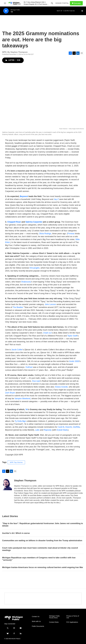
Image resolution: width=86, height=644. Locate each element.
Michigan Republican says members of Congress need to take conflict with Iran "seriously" (39, 559)
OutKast (29, 367)
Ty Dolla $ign (20, 421)
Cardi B (61, 427)
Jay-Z (56, 199)
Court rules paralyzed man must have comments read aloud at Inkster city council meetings (40, 549)
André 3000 (74, 361)
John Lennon (50, 304)
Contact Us (36, 617)
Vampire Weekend (23, 399)
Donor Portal (62, 3)
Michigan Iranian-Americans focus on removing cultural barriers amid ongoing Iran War (43, 567)
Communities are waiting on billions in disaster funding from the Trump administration (42, 541)
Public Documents (38, 626)
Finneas (71, 234)
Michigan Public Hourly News (54, 617)
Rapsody (48, 430)
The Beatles (18, 307)
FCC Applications (72, 622)
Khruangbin (35, 268)
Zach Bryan (10, 393)
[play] (6, 11)
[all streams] (83, 11)
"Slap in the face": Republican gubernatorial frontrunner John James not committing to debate (43, 525)
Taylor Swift (72, 336)
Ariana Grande (61, 387)
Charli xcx (47, 333)
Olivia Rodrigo (45, 234)
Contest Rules (54, 622)
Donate (77, 3)
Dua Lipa (36, 381)
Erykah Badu (62, 430)
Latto (37, 430)
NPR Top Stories (16, 462)
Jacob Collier (17, 350)
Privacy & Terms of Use (73, 617)
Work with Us (36, 621)
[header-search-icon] (52, 3)
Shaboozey (26, 282)
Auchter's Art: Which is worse (16, 533)
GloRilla (76, 427)
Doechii (69, 427)
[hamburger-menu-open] (5, 3)
